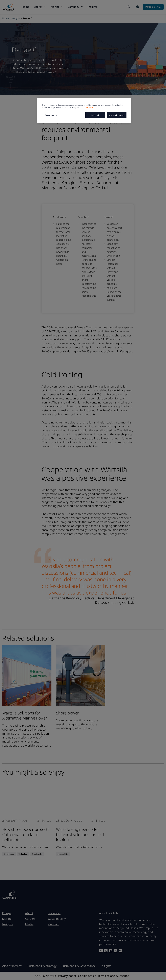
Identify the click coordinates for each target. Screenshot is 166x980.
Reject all (95, 115)
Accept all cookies (117, 115)
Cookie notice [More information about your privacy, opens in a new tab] (88, 107)
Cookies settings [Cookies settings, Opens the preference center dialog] (51, 115)
